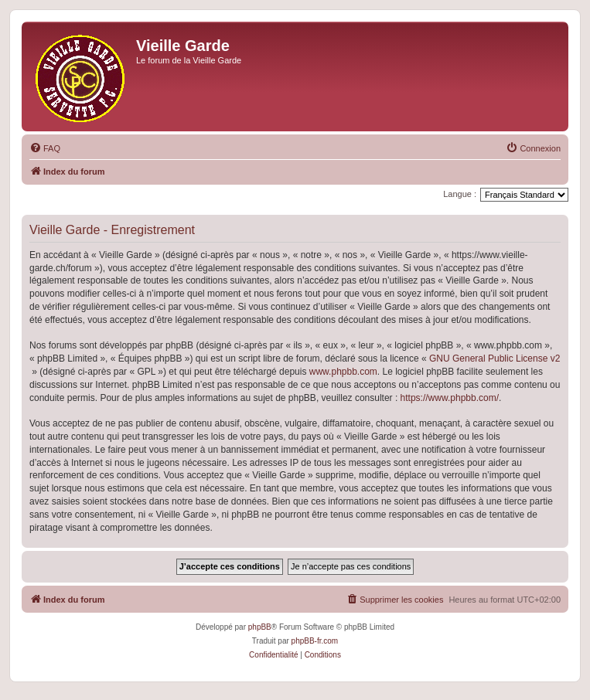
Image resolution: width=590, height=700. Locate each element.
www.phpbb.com (343, 372)
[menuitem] (45, 148)
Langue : (460, 194)
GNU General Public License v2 (495, 358)
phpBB (260, 627)
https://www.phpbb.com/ (450, 398)
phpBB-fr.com (315, 641)
